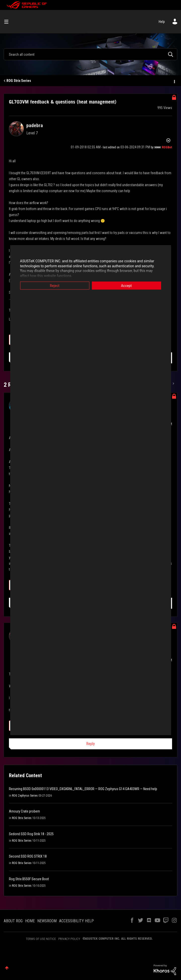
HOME (30, 921)
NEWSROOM (47, 921)
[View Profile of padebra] (35, 125)
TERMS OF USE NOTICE (41, 939)
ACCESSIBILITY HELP (76, 921)
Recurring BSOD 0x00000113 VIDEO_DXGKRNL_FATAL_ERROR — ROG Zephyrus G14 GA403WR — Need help (83, 789)
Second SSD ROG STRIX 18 (28, 856)
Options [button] (174, 81)
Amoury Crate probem (24, 811)
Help (162, 22)
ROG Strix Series (19, 81)
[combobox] (90, 54)
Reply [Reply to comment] (90, 744)
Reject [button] (55, 286)
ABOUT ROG (13, 921)
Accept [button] (126, 286)
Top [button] (7, 968)
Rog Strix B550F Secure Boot (29, 879)
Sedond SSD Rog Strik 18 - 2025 (31, 834)
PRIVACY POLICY (69, 939)
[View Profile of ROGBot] (167, 147)
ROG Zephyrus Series (25, 796)
